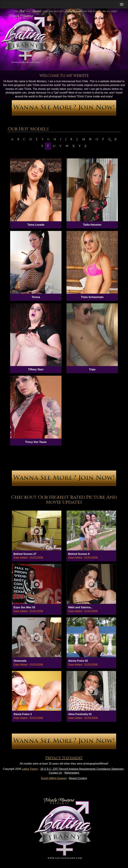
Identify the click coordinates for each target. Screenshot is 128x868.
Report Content (78, 778)
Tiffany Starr (36, 369)
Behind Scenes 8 (79, 554)
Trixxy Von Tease (36, 442)
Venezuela (20, 661)
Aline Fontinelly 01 (80, 714)
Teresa (36, 297)
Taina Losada (36, 225)
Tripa (92, 369)
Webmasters (72, 773)
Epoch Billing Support (54, 778)
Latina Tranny (30, 769)
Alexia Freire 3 (23, 714)
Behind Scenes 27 (25, 554)
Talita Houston (92, 225)
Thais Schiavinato (92, 297)
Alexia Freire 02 (78, 661)
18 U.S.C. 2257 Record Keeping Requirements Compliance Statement (82, 769)
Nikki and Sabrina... (80, 607)
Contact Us (55, 773)
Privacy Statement (64, 758)
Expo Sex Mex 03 (24, 607)
